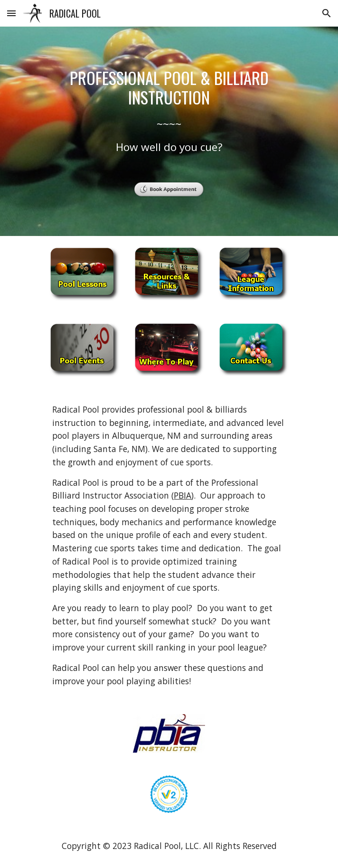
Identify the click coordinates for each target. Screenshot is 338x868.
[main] (169, 111)
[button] (11, 13)
